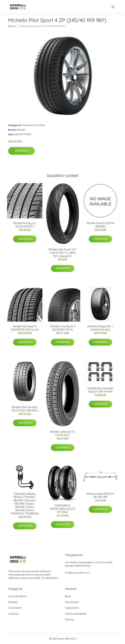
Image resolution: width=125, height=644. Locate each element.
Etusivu (12, 26)
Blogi (68, 596)
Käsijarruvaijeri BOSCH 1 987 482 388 (100, 495)
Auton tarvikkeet (17, 596)
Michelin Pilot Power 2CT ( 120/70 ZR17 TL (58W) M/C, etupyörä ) (62, 253)
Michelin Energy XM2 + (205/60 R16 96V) (100, 328)
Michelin (41, 125)
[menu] (113, 7)
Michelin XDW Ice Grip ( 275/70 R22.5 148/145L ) (25, 409)
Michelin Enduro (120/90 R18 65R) (100, 225)
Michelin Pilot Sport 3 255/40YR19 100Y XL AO (25, 328)
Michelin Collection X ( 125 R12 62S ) (63, 433)
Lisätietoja (21, 151)
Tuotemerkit (29, 125)
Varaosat (13, 614)
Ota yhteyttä (72, 602)
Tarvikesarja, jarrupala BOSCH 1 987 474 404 (100, 390)
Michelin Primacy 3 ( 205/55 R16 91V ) (25, 225)
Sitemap (69, 619)
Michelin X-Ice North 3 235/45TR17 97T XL (63, 328)
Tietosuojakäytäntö (76, 614)
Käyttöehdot (72, 608)
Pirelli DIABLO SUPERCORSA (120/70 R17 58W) (62, 509)
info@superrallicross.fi (77, 573)
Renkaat (13, 602)
